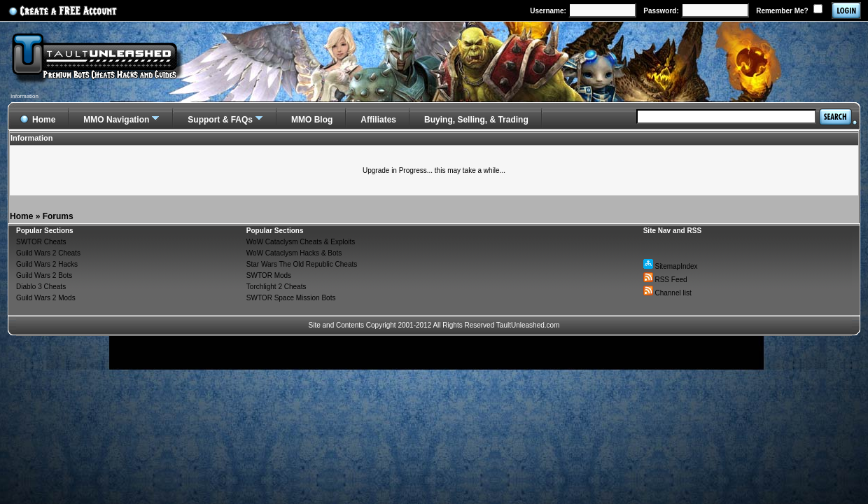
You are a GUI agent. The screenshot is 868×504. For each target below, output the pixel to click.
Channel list (667, 293)
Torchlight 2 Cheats (276, 287)
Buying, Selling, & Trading (476, 120)
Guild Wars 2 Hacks (47, 264)
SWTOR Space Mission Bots (291, 298)
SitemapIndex (671, 266)
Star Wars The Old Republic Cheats (302, 264)
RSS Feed (665, 280)
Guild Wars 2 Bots (44, 275)
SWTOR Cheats (41, 242)
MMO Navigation (116, 120)
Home (21, 216)
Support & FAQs (220, 120)
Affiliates (378, 120)
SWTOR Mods (269, 275)
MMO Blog (312, 120)
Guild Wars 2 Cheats (48, 253)
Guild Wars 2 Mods (46, 298)
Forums (58, 216)
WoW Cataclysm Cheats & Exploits (301, 242)
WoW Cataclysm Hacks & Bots (294, 253)
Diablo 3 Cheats (41, 287)
